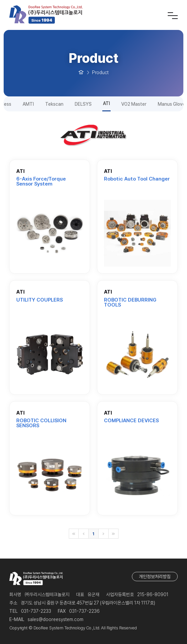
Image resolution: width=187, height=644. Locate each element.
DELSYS (83, 104)
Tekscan (54, 104)
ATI (106, 103)
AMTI (28, 104)
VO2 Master (134, 104)
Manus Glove (172, 104)
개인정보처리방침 (155, 577)
